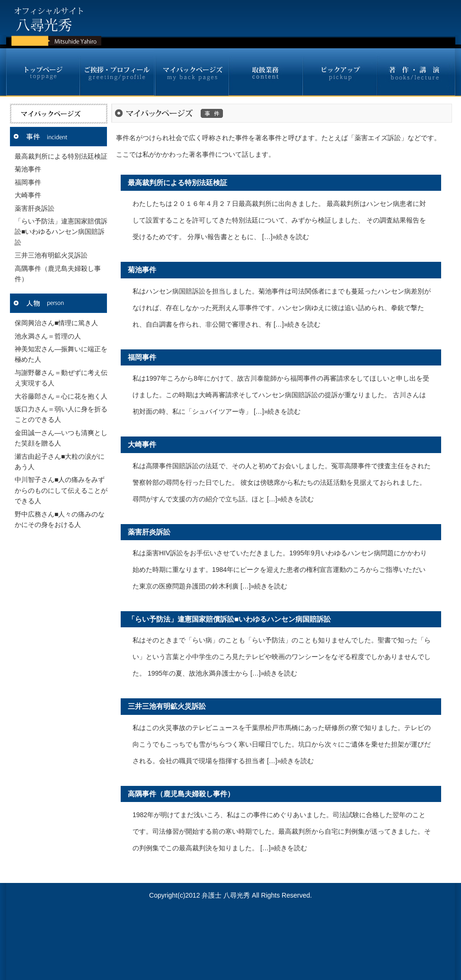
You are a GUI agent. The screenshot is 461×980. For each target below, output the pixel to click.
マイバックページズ (191, 72)
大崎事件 (28, 195)
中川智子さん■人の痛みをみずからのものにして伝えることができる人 (61, 490)
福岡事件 (28, 182)
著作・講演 (416, 72)
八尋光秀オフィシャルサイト (53, 23)
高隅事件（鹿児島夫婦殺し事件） (181, 794)
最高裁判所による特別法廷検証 (61, 156)
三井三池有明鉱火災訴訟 (51, 255)
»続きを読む (291, 237)
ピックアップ (340, 72)
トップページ (43, 72)
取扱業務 (266, 72)
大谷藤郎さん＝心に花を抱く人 (61, 396)
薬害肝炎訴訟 (35, 208)
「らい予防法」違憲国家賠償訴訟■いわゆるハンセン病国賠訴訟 (61, 232)
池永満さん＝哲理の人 (48, 336)
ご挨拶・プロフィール (117, 72)
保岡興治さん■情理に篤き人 (56, 323)
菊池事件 (28, 169)
